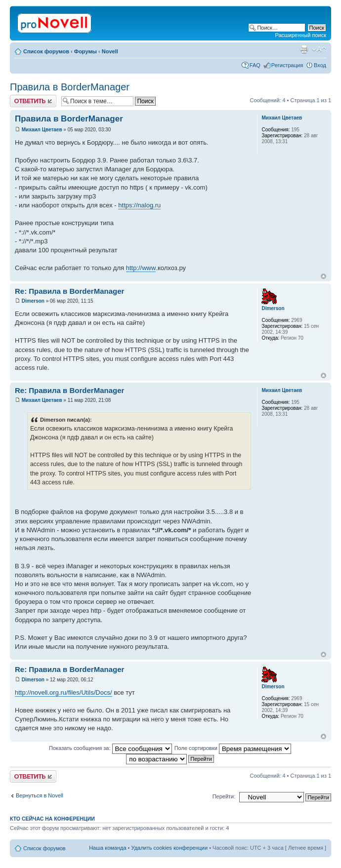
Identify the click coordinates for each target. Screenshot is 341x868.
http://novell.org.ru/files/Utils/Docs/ (64, 692)
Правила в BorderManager (70, 87)
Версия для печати (304, 49)
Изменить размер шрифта (319, 49)
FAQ (255, 65)
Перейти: (224, 796)
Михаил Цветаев (42, 130)
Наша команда (107, 848)
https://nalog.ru (139, 205)
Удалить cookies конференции (170, 848)
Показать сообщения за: (110, 748)
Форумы (85, 51)
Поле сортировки (233, 748)
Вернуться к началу (323, 276)
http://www (141, 268)
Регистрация (287, 65)
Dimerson (33, 301)
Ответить (33, 101)
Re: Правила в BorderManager (69, 291)
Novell (110, 51)
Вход (320, 65)
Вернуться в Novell (40, 795)
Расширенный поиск (300, 35)
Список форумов (46, 51)
